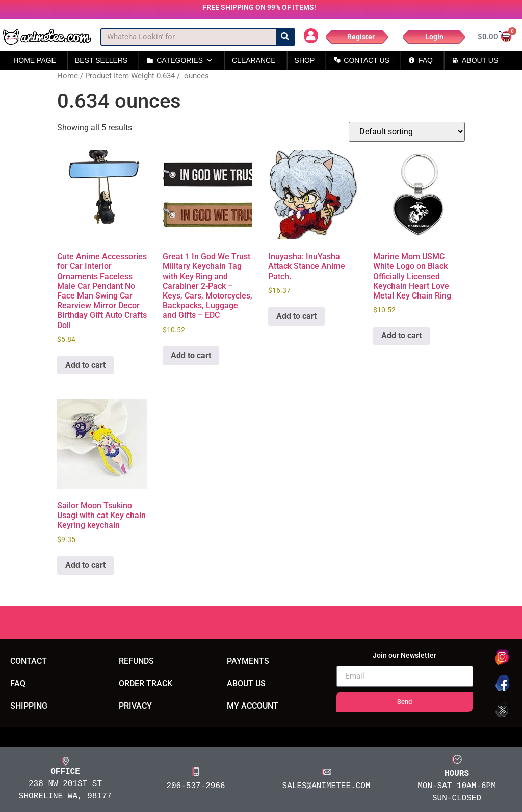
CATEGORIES (185, 60)
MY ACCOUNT (253, 706)
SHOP (305, 60)
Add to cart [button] (85, 365)
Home (68, 76)
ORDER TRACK (146, 683)
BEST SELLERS (101, 60)
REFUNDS (136, 661)
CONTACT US (367, 60)
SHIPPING (29, 706)
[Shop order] (407, 132)
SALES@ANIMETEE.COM (327, 786)
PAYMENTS (248, 661)
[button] (311, 36)
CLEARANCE (254, 60)
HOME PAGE (35, 60)
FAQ (426, 60)
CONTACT (29, 661)
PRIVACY (135, 706)
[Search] (285, 37)
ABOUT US (480, 60)
